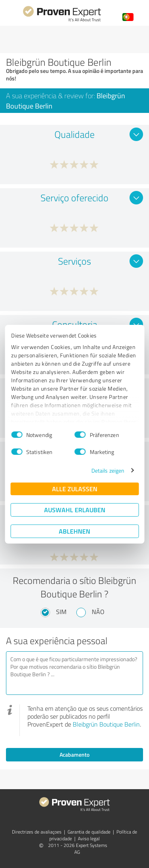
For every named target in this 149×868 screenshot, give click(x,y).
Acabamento (74, 754)
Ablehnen (74, 531)
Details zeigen (108, 470)
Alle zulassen (75, 489)
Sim (61, 612)
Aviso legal (89, 838)
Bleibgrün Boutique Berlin (106, 724)
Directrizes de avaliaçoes (37, 832)
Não (98, 612)
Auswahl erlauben (75, 510)
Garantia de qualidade (89, 832)
